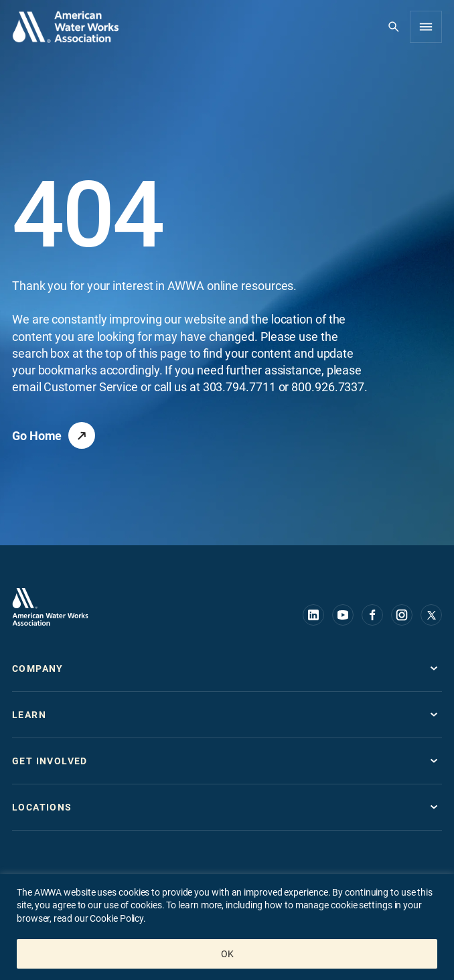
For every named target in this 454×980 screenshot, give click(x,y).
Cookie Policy (116, 918)
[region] (227, 927)
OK (227, 954)
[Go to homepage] (50, 607)
